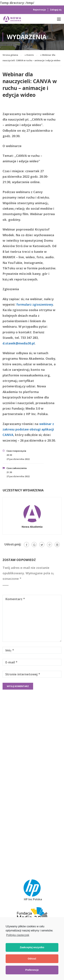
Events (30, 55)
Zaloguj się (56, 10)
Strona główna (10, 55)
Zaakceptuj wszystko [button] (32, 948)
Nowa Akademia (32, 527)
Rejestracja (39, 10)
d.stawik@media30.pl (19, 343)
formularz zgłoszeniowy (35, 304)
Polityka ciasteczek (18, 935)
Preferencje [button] (32, 970)
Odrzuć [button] (32, 959)
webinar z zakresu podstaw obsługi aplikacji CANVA (28, 429)
